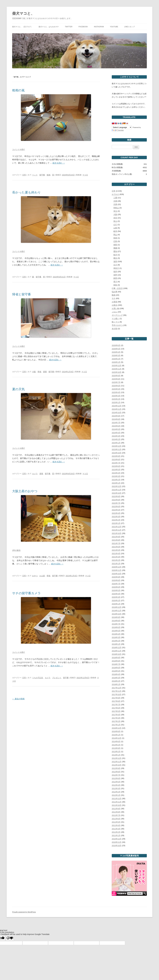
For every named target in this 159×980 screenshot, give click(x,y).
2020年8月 (116, 580)
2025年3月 (116, 396)
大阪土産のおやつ (25, 491)
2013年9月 (116, 748)
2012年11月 (117, 762)
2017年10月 (117, 694)
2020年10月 (117, 574)
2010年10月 (117, 846)
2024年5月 (116, 429)
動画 (114, 295)
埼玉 (115, 211)
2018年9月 (116, 658)
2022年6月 (116, 507)
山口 (115, 225)
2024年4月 (116, 433)
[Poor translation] (10, 938)
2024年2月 (116, 439)
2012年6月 (116, 778)
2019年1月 (116, 644)
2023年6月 (116, 466)
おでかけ (115, 194)
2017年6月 (116, 708)
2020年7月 (116, 584)
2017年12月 (117, 688)
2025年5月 (116, 389)
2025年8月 (116, 379)
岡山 (115, 235)
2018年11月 (117, 651)
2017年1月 (116, 725)
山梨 (115, 228)
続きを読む (59, 163)
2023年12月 (117, 446)
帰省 (39, 372)
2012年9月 (116, 768)
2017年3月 (116, 718)
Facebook (83, 27)
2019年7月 (116, 624)
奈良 (115, 218)
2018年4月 (116, 674)
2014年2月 (116, 745)
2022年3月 (116, 517)
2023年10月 (117, 453)
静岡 (115, 278)
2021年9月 (116, 537)
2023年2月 (116, 480)
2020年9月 (116, 577)
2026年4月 (116, 352)
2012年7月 (116, 775)
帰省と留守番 (22, 294)
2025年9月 (116, 376)
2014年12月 (117, 738)
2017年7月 (116, 705)
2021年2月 (116, 560)
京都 (115, 201)
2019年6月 (116, 627)
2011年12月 (117, 799)
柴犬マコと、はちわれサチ (49, 27)
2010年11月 (117, 842)
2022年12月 (117, 486)
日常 (24, 175)
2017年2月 (116, 721)
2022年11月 (117, 490)
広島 (115, 241)
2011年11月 (117, 802)
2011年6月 (116, 819)
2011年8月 (116, 812)
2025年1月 (116, 402)
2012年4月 (116, 785)
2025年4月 (116, 392)
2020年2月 (116, 600)
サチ (114, 298)
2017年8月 (116, 701)
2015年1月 (116, 735)
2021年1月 (116, 564)
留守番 (42, 175)
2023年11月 (117, 449)
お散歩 (114, 305)
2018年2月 (116, 681)
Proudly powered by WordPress (24, 912)
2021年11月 (117, 530)
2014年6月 (116, 741)
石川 (115, 265)
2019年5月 (116, 631)
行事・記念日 (117, 288)
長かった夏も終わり (26, 192)
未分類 (114, 329)
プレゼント (57, 678)
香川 (115, 282)
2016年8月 (116, 731)
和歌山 (116, 208)
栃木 (115, 255)
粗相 (49, 175)
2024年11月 (117, 409)
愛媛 (115, 248)
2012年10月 (117, 765)
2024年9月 (116, 416)
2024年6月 (116, 426)
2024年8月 (116, 419)
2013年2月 (116, 752)
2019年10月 (117, 614)
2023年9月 (116, 456)
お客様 (114, 302)
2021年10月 (117, 533)
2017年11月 (117, 691)
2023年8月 (116, 460)
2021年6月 (116, 547)
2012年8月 (116, 772)
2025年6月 (116, 386)
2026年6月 (116, 345)
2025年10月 (117, 372)
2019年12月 (117, 607)
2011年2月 (116, 832)
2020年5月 (116, 590)
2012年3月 (116, 788)
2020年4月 (116, 594)
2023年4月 (116, 473)
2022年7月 (116, 503)
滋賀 (115, 261)
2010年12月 (117, 839)
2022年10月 (117, 493)
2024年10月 (117, 413)
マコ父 (85, 175)
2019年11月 (117, 611)
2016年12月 (117, 728)
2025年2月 (116, 399)
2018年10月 (117, 654)
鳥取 (115, 285)
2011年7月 (116, 815)
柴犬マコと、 (23, 13)
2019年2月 (116, 641)
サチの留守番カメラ (26, 593)
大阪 (34, 372)
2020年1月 (116, 604)
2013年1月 (116, 755)
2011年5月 (116, 822)
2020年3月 (116, 597)
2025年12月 (117, 366)
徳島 (115, 245)
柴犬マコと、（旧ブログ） (22, 27)
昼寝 (45, 372)
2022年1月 (116, 523)
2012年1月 (116, 795)
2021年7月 (116, 543)
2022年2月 (116, 520)
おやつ (35, 576)
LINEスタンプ (129, 27)
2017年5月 (116, 711)
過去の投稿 (18, 699)
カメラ (35, 474)
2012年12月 (117, 758)
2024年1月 (116, 443)
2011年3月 (116, 829)
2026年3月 (116, 355)
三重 (115, 198)
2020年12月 (117, 567)
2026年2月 (116, 359)
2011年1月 (116, 835)
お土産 (42, 576)
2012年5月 (116, 782)
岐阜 (115, 231)
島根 (115, 238)
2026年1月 (116, 362)
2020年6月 (116, 587)
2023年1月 (116, 483)
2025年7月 (116, 382)
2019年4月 (116, 634)
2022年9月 (116, 496)
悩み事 (114, 292)
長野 (115, 275)
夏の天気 (18, 389)
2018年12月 (117, 647)
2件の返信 (16, 550)
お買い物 (115, 308)
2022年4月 (116, 513)
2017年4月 (116, 715)
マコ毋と (115, 319)
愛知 (115, 251)
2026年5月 (116, 349)
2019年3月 (116, 637)
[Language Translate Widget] (122, 127)
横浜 (115, 258)
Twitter (69, 27)
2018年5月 (116, 671)
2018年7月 (116, 664)
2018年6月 (116, 668)
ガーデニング (117, 315)
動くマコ (115, 322)
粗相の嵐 (18, 90)
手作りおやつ (117, 325)
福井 (115, 272)
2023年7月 (116, 463)
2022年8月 (116, 500)
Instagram (99, 27)
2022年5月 (116, 510)
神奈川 (116, 268)
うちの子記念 (38, 678)
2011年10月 (117, 805)
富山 (115, 221)
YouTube (114, 27)
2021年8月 (116, 540)
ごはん (114, 312)
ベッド (35, 175)
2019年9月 (116, 617)
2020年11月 (117, 570)
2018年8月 (116, 661)
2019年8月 (116, 621)
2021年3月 (116, 557)
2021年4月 (116, 553)
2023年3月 (116, 476)
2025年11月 (117, 369)
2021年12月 (117, 527)
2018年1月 (116, 684)
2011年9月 (116, 809)
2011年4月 (116, 825)
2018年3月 (116, 678)
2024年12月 (117, 406)
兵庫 (115, 204)
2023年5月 (116, 470)
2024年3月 (116, 436)
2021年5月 (116, 550)
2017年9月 (116, 698)
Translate (118, 130)
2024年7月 (116, 423)
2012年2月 (116, 792)
